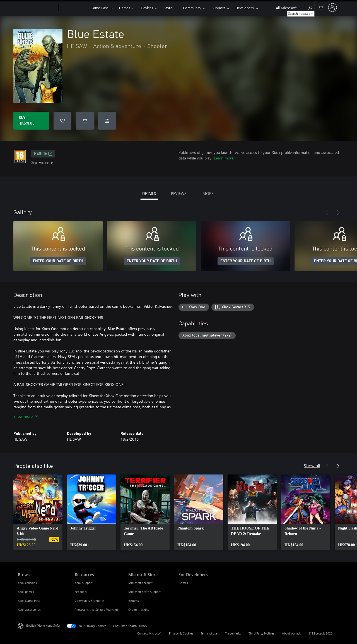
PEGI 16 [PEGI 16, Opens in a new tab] (43, 154)
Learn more (224, 158)
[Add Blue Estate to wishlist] (62, 121)
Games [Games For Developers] (183, 583)
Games (125, 8)
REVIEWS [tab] (179, 193)
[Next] (338, 213)
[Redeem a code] (107, 121)
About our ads (291, 633)
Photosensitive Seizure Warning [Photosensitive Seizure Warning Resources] (96, 610)
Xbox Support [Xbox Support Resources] (84, 583)
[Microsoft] (37, 8)
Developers (245, 8)
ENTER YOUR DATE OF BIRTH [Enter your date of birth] (58, 261)
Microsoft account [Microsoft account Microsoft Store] (140, 583)
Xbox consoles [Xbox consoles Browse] (27, 583)
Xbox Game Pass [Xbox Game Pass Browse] (29, 601)
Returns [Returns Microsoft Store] (134, 601)
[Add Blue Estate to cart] (85, 121)
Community (192, 8)
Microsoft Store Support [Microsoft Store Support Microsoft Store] (144, 592)
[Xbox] (74, 8)
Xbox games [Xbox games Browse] (26, 592)
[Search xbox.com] (310, 7)
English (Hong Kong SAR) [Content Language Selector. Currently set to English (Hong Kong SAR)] (43, 625)
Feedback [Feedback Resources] (81, 592)
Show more (26, 416)
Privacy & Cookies (181, 633)
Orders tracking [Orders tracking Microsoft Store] (139, 610)
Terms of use (209, 633)
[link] (38, 512)
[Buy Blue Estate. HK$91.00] (31, 121)
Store (168, 8)
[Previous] (327, 213)
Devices (147, 8)
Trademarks (233, 633)
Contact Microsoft (149, 633)
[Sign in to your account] (332, 8)
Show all (312, 465)
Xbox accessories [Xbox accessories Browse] (29, 610)
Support (218, 8)
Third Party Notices (261, 633)
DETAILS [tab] (149, 193)
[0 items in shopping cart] (321, 7)
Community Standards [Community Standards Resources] (90, 601)
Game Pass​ (100, 8)
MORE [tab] (208, 193)
